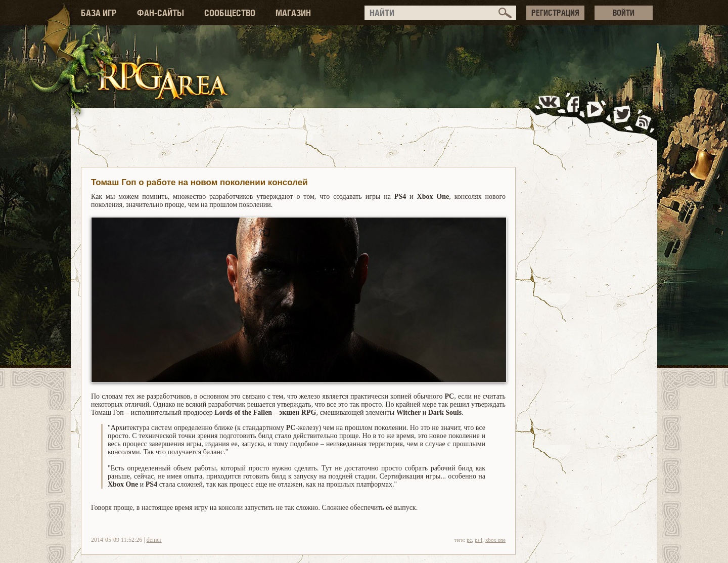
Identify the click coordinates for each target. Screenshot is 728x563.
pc (469, 540)
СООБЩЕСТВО (230, 13)
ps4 (479, 540)
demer (154, 540)
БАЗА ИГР (99, 13)
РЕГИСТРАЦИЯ (555, 13)
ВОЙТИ (624, 13)
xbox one (495, 540)
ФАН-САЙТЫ (161, 13)
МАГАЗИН (293, 13)
